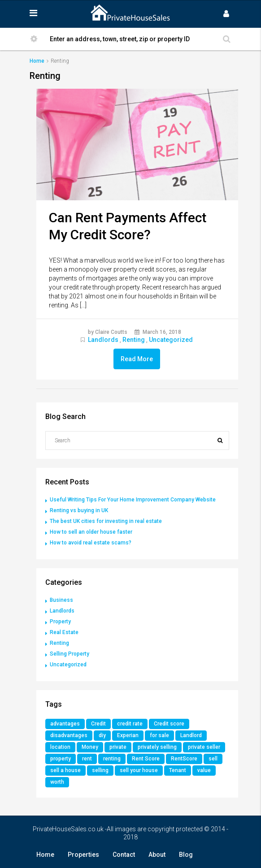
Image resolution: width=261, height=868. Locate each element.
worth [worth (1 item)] (57, 782)
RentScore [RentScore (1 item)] (184, 759)
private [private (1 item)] (118, 747)
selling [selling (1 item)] (100, 770)
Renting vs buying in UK (79, 510)
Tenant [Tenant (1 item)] (178, 770)
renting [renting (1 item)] (112, 759)
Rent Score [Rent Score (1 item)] (146, 759)
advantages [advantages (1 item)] (65, 724)
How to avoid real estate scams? (91, 543)
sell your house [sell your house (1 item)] (139, 770)
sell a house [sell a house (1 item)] (65, 770)
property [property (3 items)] (61, 759)
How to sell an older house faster (91, 532)
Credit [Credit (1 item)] (98, 724)
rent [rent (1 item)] (87, 759)
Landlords (103, 340)
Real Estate (64, 632)
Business (61, 600)
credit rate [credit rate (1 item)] (130, 724)
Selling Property (70, 654)
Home (45, 855)
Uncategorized (171, 340)
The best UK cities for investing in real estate (106, 521)
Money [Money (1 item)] (90, 747)
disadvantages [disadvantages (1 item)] (69, 735)
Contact (124, 855)
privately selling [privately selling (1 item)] (157, 747)
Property (60, 622)
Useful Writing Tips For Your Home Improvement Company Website (133, 500)
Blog (186, 855)
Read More (137, 359)
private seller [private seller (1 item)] (204, 747)
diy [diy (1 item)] (102, 735)
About (157, 855)
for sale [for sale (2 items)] (159, 735)
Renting (134, 340)
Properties (83, 855)
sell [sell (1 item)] (213, 759)
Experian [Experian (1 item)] (128, 735)
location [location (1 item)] (60, 747)
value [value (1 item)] (204, 770)
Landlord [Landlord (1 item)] (191, 735)
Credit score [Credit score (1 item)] (169, 724)
